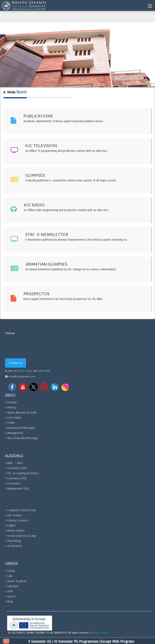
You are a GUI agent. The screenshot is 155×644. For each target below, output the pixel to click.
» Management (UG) (17, 489)
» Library (10, 571)
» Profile (10, 423)
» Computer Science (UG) (21, 510)
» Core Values (13, 418)
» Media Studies (15, 531)
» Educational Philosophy (20, 428)
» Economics (13, 484)
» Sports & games (16, 581)
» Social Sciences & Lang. (21, 536)
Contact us (16, 363)
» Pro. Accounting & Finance (22, 473)
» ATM (9, 591)
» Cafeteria (12, 586)
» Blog (9, 602)
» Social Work (13, 546)
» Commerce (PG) (16, 478)
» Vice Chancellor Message (21, 438)
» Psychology (13, 541)
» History (10, 408)
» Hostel (10, 596)
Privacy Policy (100, 633)
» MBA (9, 463)
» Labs (9, 576)
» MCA (19, 463)
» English (10, 526)
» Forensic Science (17, 520)
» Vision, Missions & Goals (21, 413)
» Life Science (14, 515)
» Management (14, 433)
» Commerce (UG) (16, 468)
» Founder (11, 402)
